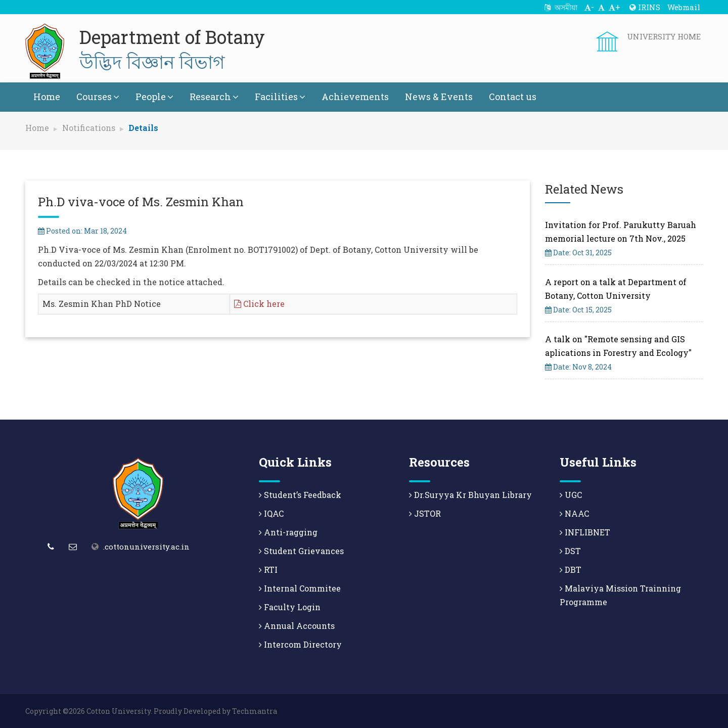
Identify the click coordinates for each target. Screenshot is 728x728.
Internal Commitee (300, 588)
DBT (571, 570)
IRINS (645, 7)
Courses (98, 97)
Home (47, 97)
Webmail (684, 7)
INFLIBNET (585, 532)
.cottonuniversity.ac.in (146, 547)
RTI (268, 570)
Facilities (280, 97)
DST (570, 551)
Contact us (513, 97)
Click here (259, 304)
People (154, 97)
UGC (571, 495)
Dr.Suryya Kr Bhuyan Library (470, 495)
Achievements (355, 97)
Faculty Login (290, 607)
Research (214, 97)
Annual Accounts (297, 626)
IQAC (271, 513)
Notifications (89, 128)
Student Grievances (301, 551)
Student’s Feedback (300, 495)
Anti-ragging (288, 532)
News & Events (439, 97)
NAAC (574, 513)
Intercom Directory (300, 644)
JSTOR (425, 513)
